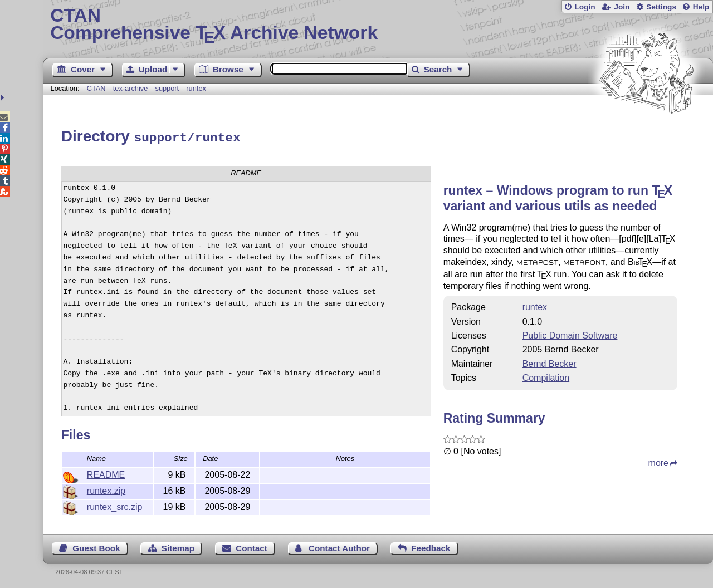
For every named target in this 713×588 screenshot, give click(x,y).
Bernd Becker (550, 362)
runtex (196, 88)
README (106, 473)
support (167, 88)
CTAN (96, 88)
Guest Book (96, 547)
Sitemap (178, 547)
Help (701, 7)
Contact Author (339, 547)
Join (622, 7)
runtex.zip (106, 489)
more (658, 461)
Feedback (431, 547)
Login (585, 7)
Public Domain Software (570, 334)
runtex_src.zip (115, 505)
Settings (661, 7)
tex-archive (131, 88)
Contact (251, 547)
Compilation (546, 376)
